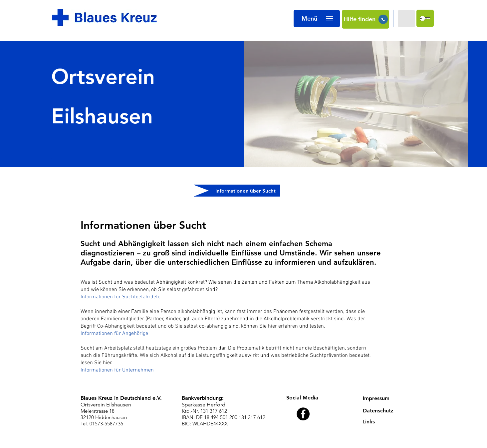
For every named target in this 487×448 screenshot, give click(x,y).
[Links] (383, 422)
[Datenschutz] (383, 411)
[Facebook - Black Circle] (303, 414)
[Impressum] (383, 399)
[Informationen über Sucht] (237, 191)
